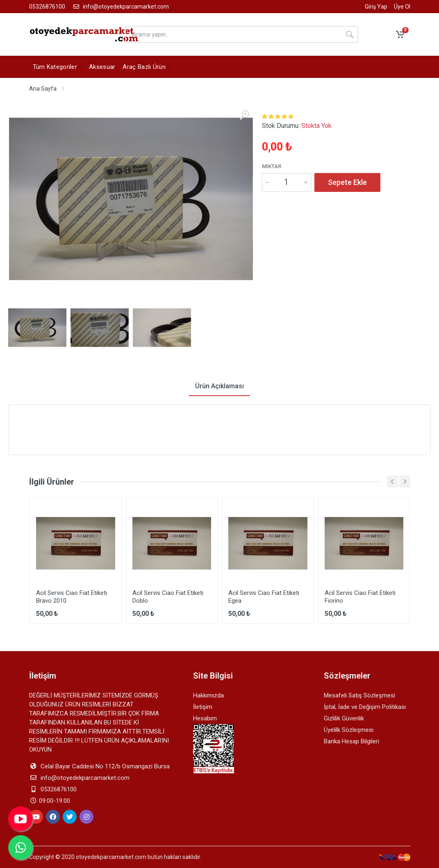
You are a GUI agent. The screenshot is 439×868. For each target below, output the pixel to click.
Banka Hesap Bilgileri (351, 741)
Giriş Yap (376, 7)
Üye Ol (402, 7)
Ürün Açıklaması (219, 386)
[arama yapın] (233, 34)
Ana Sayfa (43, 89)
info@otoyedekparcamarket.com (120, 7)
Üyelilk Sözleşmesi (349, 730)
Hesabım (205, 718)
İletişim (203, 707)
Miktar (272, 166)
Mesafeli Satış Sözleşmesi (359, 695)
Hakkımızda (208, 695)
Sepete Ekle (347, 182)
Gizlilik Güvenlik (344, 718)
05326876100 (47, 7)
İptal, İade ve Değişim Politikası (365, 707)
